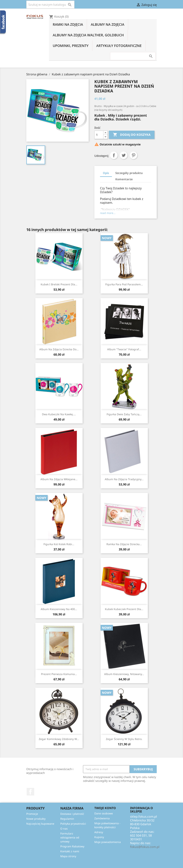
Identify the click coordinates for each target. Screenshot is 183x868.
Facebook (30, 792)
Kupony (99, 837)
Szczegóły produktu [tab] (129, 173)
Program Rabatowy (72, 846)
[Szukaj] (50, 5)
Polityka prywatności (73, 824)
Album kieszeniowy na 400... (59, 609)
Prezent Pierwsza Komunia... (59, 674)
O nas (64, 829)
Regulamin (67, 819)
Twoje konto (105, 808)
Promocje (32, 814)
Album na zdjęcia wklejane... (59, 479)
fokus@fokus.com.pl (145, 847)
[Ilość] (99, 135)
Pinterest (133, 155)
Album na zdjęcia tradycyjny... (124, 479)
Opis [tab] (106, 173)
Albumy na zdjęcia (107, 24)
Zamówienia (102, 818)
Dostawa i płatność (72, 814)
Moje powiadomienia (108, 842)
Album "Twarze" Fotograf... (124, 349)
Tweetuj (124, 155)
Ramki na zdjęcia (68, 24)
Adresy (99, 832)
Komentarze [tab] (124, 179)
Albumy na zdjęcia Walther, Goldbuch (88, 35)
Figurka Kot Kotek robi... (59, 544)
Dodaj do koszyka (132, 135)
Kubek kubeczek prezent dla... (124, 609)
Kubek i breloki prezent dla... (59, 284)
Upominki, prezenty (71, 46)
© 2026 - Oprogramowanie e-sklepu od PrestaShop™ (91, 863)
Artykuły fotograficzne (119, 46)
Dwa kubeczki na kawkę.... (59, 414)
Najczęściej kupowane (40, 824)
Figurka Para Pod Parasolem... (124, 284)
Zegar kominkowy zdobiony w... (59, 739)
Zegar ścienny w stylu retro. (124, 739)
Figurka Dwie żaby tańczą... (124, 414)
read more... (108, 213)
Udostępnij (114, 155)
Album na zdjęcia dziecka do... (59, 349)
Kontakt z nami (70, 851)
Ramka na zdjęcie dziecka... (124, 544)
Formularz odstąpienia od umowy (70, 837)
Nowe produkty (36, 819)
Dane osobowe (104, 813)
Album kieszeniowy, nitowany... (124, 674)
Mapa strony (68, 856)
